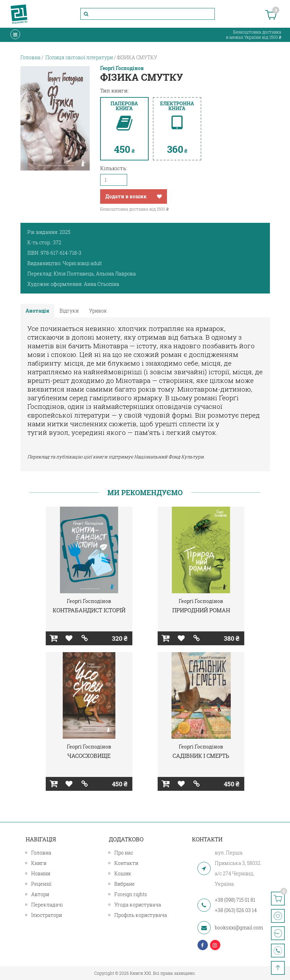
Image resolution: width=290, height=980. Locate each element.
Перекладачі (47, 905)
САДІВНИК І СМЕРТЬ (201, 756)
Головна (41, 853)
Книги (39, 863)
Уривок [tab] (98, 311)
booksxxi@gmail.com (239, 927)
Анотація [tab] (37, 311)
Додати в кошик (126, 196)
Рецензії (41, 884)
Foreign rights (131, 894)
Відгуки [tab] (69, 311)
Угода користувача (138, 905)
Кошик (123, 873)
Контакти (126, 863)
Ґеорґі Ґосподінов (122, 68)
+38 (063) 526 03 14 (236, 910)
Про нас (124, 853)
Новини (41, 873)
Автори (40, 894)
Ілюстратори (47, 915)
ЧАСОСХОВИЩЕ (89, 756)
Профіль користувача (141, 915)
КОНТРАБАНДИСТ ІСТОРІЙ (89, 610)
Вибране (125, 884)
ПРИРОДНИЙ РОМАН (201, 610)
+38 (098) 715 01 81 (235, 900)
